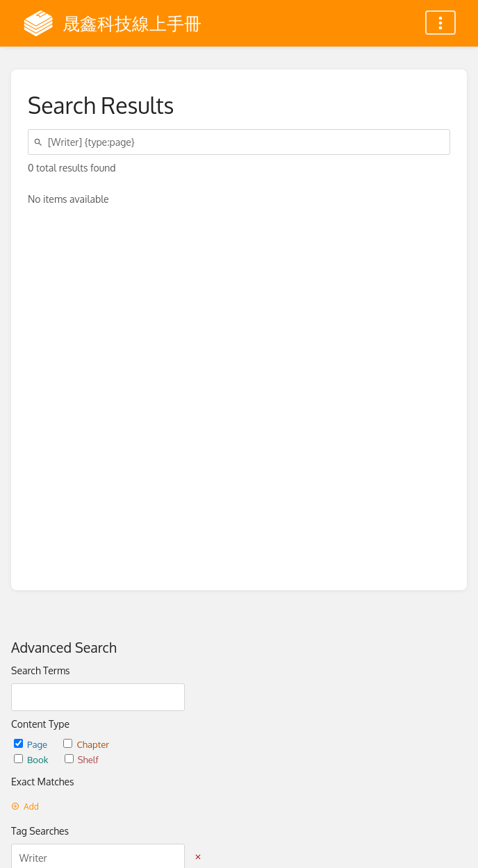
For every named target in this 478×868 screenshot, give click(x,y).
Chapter (86, 744)
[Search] (40, 142)
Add (25, 807)
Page (32, 744)
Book (32, 759)
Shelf (82, 759)
